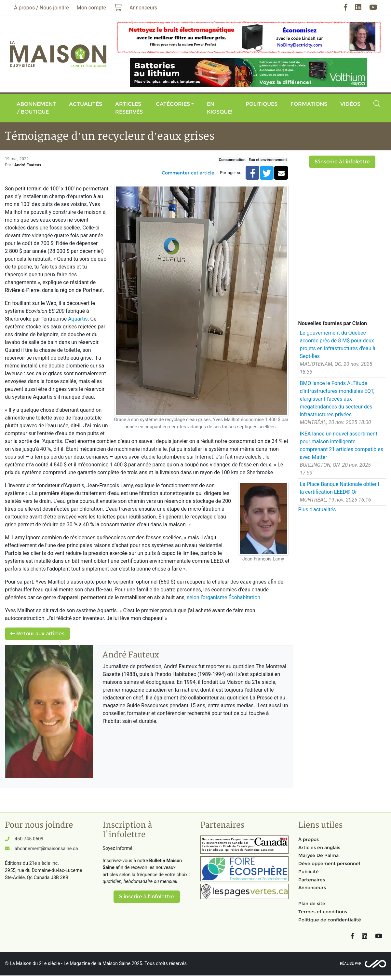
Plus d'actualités (317, 510)
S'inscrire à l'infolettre (342, 162)
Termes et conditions (323, 912)
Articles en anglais (319, 848)
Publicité (309, 872)
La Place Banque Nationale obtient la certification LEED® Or (340, 488)
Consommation (232, 160)
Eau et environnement (268, 160)
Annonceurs (312, 888)
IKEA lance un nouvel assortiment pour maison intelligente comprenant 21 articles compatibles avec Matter (342, 445)
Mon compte (91, 8)
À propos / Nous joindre (41, 8)
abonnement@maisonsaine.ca (46, 849)
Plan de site (312, 904)
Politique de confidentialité (330, 920)
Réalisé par (351, 964)
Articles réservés (129, 108)
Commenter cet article (188, 173)
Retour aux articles (37, 634)
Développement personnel (329, 863)
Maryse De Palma (318, 855)
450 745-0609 (29, 839)
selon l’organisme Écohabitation (223, 597)
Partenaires (312, 880)
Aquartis (78, 319)
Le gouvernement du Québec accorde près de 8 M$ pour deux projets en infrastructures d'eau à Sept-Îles (338, 345)
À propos (309, 839)
